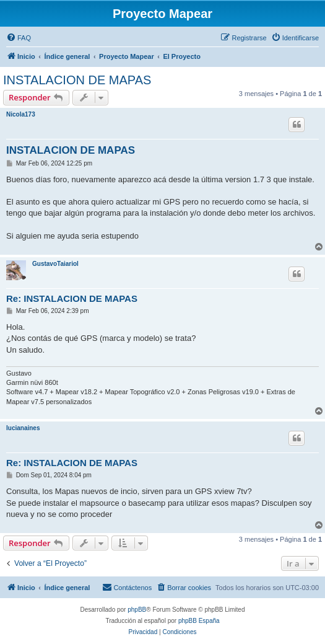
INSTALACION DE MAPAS (77, 80)
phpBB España (199, 621)
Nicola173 (21, 114)
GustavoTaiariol (55, 264)
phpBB (137, 610)
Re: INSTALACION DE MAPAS (72, 298)
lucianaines (23, 428)
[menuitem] (19, 38)
